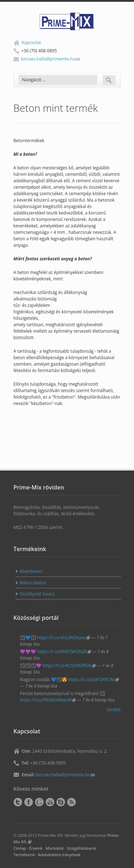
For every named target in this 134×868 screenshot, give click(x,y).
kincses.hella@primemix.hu (51, 59)
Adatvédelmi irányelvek (59, 855)
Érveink (36, 848)
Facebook (29, 802)
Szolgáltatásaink (81, 848)
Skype (61, 802)
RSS (71, 802)
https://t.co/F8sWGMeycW (48, 700)
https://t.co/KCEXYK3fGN (69, 666)
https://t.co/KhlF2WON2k (64, 652)
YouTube (50, 802)
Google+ (39, 802)
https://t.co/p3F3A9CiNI (94, 679)
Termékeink (24, 855)
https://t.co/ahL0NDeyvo (64, 638)
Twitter (18, 802)
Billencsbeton (33, 583)
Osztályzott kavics (37, 594)
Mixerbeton (31, 571)
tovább (114, 710)
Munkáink (55, 848)
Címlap (20, 848)
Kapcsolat (31, 42)
